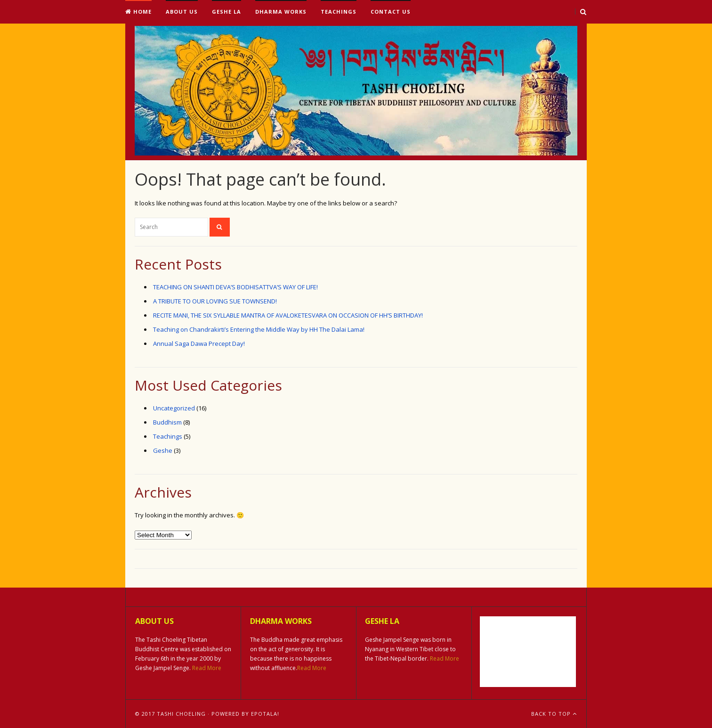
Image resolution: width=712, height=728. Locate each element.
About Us (182, 12)
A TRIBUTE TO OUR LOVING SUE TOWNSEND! (215, 301)
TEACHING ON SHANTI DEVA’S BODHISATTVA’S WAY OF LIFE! (235, 287)
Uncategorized (174, 408)
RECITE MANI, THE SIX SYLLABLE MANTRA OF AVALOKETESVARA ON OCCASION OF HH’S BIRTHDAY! (288, 315)
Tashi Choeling (181, 714)
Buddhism (167, 422)
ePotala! (265, 714)
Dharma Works (281, 12)
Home (138, 12)
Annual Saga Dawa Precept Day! (199, 344)
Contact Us (391, 12)
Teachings (339, 12)
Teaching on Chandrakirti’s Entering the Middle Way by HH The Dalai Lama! (259, 329)
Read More (207, 668)
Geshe (163, 450)
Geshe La (227, 12)
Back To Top (554, 714)
